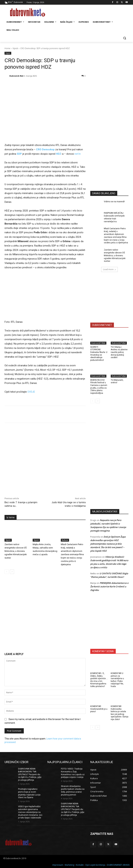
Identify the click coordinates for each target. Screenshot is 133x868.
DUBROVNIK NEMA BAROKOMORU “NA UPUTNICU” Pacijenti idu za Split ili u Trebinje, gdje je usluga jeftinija (30, 774)
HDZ (59, 154)
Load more (109, 269)
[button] (125, 38)
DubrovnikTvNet (98, 343)
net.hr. (78, 154)
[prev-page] (7, 572)
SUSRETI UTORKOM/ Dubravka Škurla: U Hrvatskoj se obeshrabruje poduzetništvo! (99, 354)
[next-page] (12, 572)
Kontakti (80, 865)
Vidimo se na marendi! (114, 202)
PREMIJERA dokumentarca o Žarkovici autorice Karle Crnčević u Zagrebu (109, 586)
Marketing (70, 865)
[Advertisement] (112, 160)
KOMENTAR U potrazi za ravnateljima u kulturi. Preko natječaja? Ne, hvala (117, 680)
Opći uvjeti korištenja (95, 865)
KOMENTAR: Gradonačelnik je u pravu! (99, 709)
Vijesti (15, 48)
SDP (20, 154)
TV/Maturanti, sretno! (117, 381)
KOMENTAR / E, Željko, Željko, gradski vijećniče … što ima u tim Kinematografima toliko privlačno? (99, 680)
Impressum (58, 865)
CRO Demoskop (45, 149)
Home (7, 48)
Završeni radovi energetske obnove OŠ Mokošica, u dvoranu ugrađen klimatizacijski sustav (16, 551)
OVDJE (31, 392)
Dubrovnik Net (16, 76)
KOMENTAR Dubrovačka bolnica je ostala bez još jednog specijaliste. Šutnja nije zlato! (120, 713)
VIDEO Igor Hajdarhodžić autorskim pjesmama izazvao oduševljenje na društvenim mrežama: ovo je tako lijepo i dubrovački (30, 812)
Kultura (65, 540)
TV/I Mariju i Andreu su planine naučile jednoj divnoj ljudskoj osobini (119, 352)
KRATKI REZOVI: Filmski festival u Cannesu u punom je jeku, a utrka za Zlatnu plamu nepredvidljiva (99, 387)
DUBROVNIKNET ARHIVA (118, 865)
